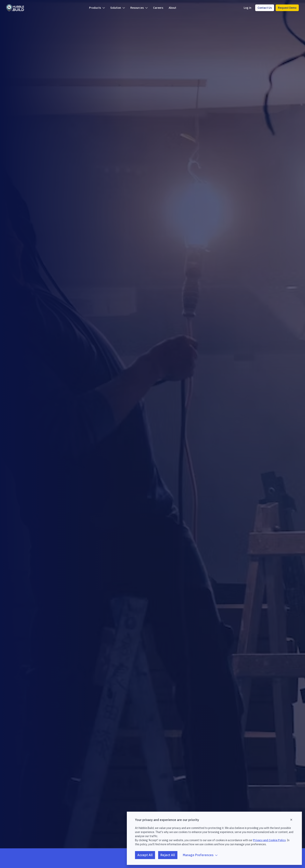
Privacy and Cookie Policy (269, 840)
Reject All (168, 855)
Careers (158, 8)
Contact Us (265, 8)
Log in (248, 8)
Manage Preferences (200, 855)
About (172, 8)
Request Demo (287, 8)
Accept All (145, 855)
